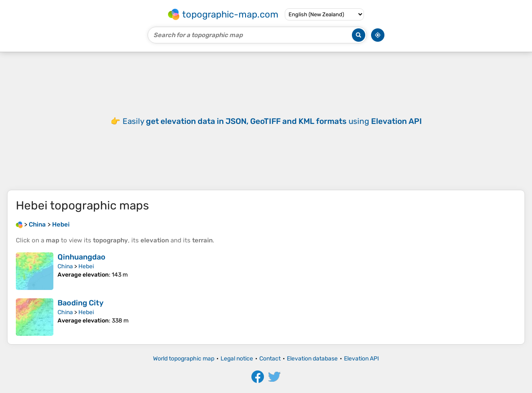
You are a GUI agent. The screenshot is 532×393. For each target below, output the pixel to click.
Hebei (86, 266)
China (65, 266)
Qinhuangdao (82, 257)
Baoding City (80, 303)
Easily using (272, 121)
